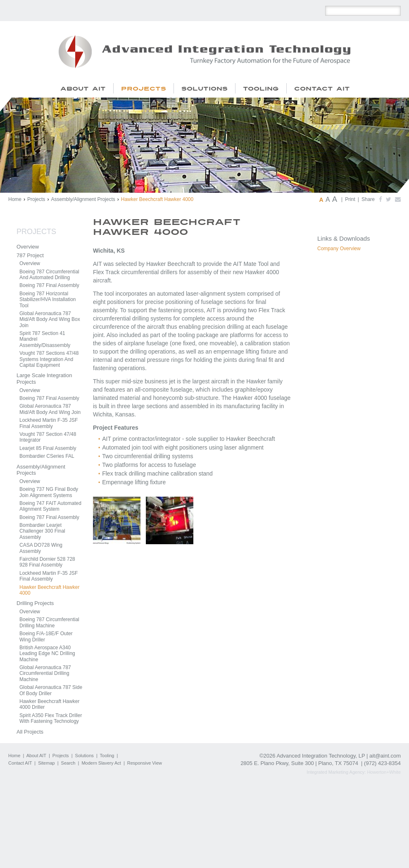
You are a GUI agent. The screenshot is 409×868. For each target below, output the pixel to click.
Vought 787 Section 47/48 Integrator (48, 437)
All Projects (30, 732)
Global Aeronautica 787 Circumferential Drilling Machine (45, 673)
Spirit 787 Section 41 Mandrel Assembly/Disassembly (45, 339)
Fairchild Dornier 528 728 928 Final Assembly (47, 562)
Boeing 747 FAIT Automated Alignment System (50, 506)
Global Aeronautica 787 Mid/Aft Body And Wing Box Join (50, 319)
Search (68, 763)
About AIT (36, 756)
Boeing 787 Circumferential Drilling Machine (49, 622)
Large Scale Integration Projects (44, 379)
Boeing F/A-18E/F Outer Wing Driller (46, 636)
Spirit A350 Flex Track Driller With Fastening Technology (51, 718)
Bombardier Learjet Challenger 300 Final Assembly (42, 531)
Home (15, 199)
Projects (36, 199)
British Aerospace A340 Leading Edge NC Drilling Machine (47, 654)
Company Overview (339, 249)
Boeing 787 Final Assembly (49, 285)
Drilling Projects (35, 603)
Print (350, 199)
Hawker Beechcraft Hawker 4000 (49, 590)
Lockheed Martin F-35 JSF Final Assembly (49, 423)
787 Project (30, 255)
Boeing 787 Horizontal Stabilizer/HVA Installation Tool (48, 300)
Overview (28, 247)
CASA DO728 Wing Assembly (41, 548)
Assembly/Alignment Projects (83, 199)
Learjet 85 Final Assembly (48, 448)
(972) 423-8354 (382, 763)
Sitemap (46, 763)
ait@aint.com (385, 756)
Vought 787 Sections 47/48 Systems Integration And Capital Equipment (49, 359)
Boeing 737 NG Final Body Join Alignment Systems (49, 492)
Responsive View (145, 763)
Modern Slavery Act (101, 763)
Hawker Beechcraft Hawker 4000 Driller (49, 704)
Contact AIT (20, 763)
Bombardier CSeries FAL (47, 456)
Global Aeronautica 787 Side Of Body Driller (51, 690)
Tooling (107, 756)
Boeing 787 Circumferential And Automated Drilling (49, 275)
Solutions (84, 756)
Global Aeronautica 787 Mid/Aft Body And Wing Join (50, 409)
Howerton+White (384, 772)
